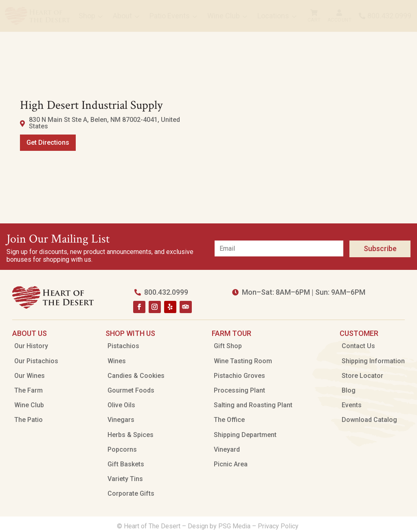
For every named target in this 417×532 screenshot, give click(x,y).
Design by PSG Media (219, 526)
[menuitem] (37, 16)
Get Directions (48, 142)
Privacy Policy (279, 526)
